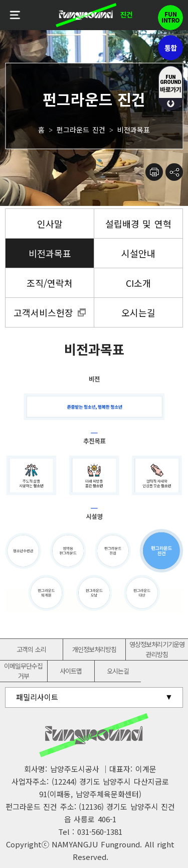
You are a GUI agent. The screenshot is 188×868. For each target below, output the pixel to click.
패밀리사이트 (37, 697)
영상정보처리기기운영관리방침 (157, 649)
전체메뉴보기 (15, 15)
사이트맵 (71, 671)
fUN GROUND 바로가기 (170, 88)
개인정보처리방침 (94, 649)
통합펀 (170, 48)
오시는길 (118, 671)
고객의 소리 (31, 649)
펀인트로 (170, 18)
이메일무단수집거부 (23, 671)
